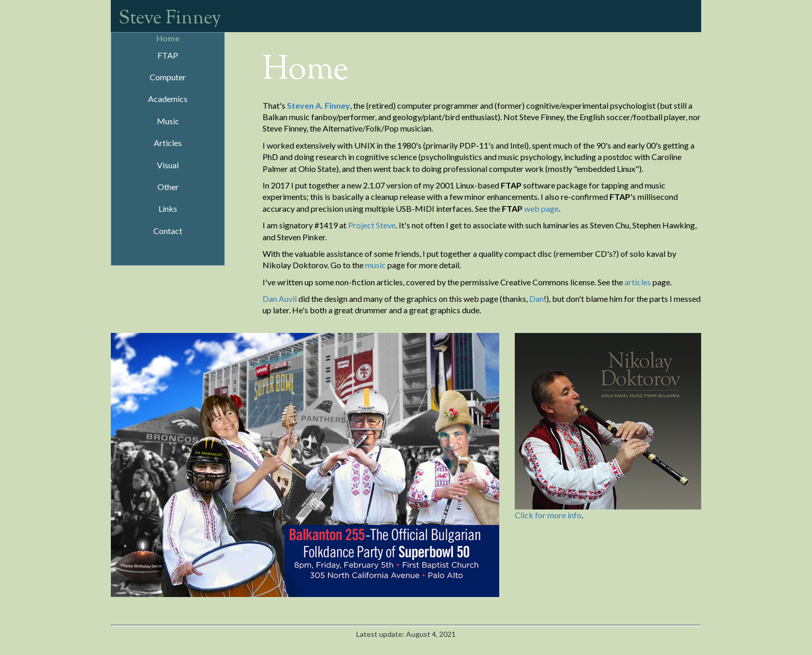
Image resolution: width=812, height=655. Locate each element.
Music (168, 121)
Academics (168, 99)
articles (638, 282)
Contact (168, 231)
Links (168, 208)
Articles (168, 143)
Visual (168, 165)
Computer (168, 77)
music (375, 265)
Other (168, 187)
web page (541, 208)
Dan (536, 299)
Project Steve (372, 225)
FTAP (168, 55)
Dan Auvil (280, 299)
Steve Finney (170, 19)
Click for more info (548, 515)
